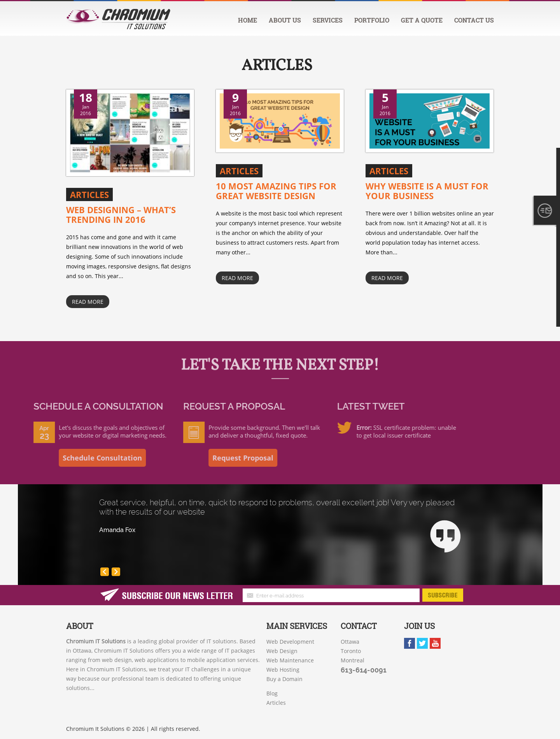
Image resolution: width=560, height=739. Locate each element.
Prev (107, 574)
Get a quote (422, 20)
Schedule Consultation (57, 458)
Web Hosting (283, 670)
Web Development (290, 642)
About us (285, 20)
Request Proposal (198, 458)
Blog (272, 693)
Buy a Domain (284, 679)
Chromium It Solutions (95, 729)
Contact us (474, 20)
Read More (88, 302)
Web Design (282, 651)
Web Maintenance (290, 660)
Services (328, 20)
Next (118, 574)
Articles (277, 65)
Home (248, 20)
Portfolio (372, 20)
